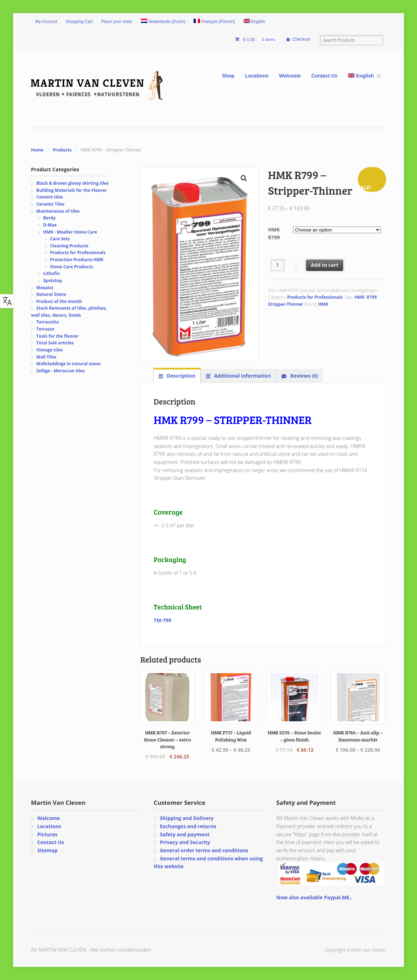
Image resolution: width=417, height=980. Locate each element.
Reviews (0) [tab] (304, 376)
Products (62, 150)
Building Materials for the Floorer (72, 190)
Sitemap (47, 850)
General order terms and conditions (204, 850)
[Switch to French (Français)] (214, 22)
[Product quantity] (278, 265)
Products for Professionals (315, 297)
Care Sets (60, 239)
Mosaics (45, 288)
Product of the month (59, 301)
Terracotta (48, 322)
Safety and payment (185, 834)
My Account (46, 22)
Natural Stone (51, 294)
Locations (257, 76)
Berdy (49, 218)
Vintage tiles (50, 350)
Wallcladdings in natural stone (69, 364)
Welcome (290, 76)
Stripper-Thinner (285, 304)
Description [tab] (180, 376)
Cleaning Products (69, 246)
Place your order (117, 22)
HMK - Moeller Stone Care (70, 232)
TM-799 (162, 620)
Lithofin (52, 273)
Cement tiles (50, 197)
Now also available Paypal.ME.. (314, 897)
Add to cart (325, 265)
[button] (244, 178)
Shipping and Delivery (187, 818)
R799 (372, 297)
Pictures (47, 834)
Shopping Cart (79, 22)
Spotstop (53, 280)
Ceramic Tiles (50, 204)
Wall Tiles (47, 357)
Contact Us (324, 76)
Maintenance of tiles (58, 211)
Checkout (301, 39)
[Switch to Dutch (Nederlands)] (163, 22)
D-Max (50, 225)
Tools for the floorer (58, 336)
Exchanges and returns (188, 826)
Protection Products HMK (77, 260)
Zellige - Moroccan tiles (61, 371)
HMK (359, 297)
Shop (228, 76)
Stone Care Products (71, 267)
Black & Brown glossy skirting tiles (73, 183)
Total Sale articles (55, 343)
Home (37, 150)
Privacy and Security (185, 842)
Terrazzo (45, 329)
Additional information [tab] (242, 376)
